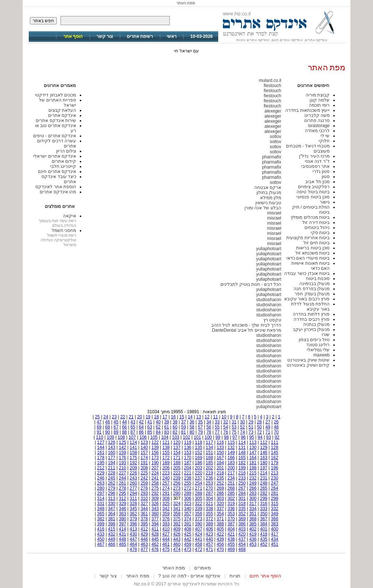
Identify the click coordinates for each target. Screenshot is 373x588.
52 (242, 427)
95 (252, 437)
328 (133, 504)
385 (253, 524)
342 (166, 509)
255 (188, 483)
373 (199, 519)
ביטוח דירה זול (316, 222)
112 (264, 442)
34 (209, 422)
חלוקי (324, 141)
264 (275, 488)
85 (150, 432)
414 (122, 529)
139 (155, 447)
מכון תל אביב (317, 182)
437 (242, 539)
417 (275, 534)
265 (264, 488)
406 (209, 529)
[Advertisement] (186, 561)
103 (176, 437)
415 (111, 529)
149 (231, 453)
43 (133, 422)
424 (199, 534)
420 (242, 534)
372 (209, 519)
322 (199, 504)
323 (188, 504)
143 (111, 447)
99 (218, 437)
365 (101, 514)
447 (133, 539)
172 (166, 458)
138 (166, 447)
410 (166, 529)
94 (260, 437)
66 (124, 427)
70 (276, 432)
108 (121, 437)
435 (264, 539)
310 (144, 498)
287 (209, 493)
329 (122, 504)
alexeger (273, 111)
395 (144, 524)
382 (101, 519)
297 (101, 493)
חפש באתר (43, 21)
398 (111, 524)
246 (101, 478)
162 (275, 458)
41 (150, 422)
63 (150, 427)
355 (209, 514)
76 (226, 432)
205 (177, 468)
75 (234, 432)
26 (276, 422)
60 (175, 427)
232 (253, 478)
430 (133, 534)
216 (242, 473)
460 (177, 544)
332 (275, 509)
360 (155, 514)
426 (177, 534)
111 (275, 442)
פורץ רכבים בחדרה (312, 319)
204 (188, 468)
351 (253, 514)
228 (111, 473)
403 (242, 529)
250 (242, 483)
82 (175, 432)
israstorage (319, 126)
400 (275, 529)
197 (264, 468)
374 (188, 519)
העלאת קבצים (62, 110)
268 (231, 488)
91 (99, 432)
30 (242, 422)
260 (133, 483)
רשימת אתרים (140, 36)
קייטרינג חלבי (63, 166)
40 (158, 422)
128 (275, 447)
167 (220, 458)
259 (144, 483)
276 (144, 488)
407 (199, 529)
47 (99, 422)
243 (133, 478)
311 (133, 498)
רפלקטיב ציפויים (314, 187)
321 (209, 504)
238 (188, 478)
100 (208, 437)
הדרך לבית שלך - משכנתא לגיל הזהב (246, 325)
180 (264, 463)
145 (275, 453)
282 (264, 493)
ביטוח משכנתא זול (313, 253)
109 (110, 437)
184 (220, 463)
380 (122, 519)
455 (231, 544)
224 (155, 473)
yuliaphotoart (269, 249)
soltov (276, 137)
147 (253, 453)
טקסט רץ (272, 320)
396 (133, 524)
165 (242, 458)
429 (144, 534)
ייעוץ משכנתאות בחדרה (307, 110)
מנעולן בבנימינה (315, 284)
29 (251, 422)
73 (251, 432)
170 (188, 458)
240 (166, 478)
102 (186, 437)
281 (275, 493)
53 (234, 427)
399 (101, 524)
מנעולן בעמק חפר (312, 294)
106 (143, 437)
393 (166, 524)
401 (264, 529)
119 (188, 442)
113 (253, 442)
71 (268, 432)
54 (226, 427)
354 (220, 514)
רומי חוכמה (319, 105)
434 (275, 539)
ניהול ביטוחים (317, 228)
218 (220, 473)
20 (139, 417)
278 (122, 488)
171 (177, 458)
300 (253, 498)
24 (106, 417)
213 (275, 473)
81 (183, 432)
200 (231, 468)
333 (264, 509)
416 (101, 529)
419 (253, 534)
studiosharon (269, 300)
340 (188, 509)
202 (209, 468)
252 (220, 483)
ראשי (172, 36)
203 (199, 468)
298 (275, 498)
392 (177, 524)
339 (199, 509)
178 (101, 458)
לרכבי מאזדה (317, 131)
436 (253, 539)
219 (209, 473)
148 (242, 453)
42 (141, 422)
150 (220, 453)
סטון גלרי (321, 171)
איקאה (70, 216)
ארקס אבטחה (268, 188)
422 (220, 534)
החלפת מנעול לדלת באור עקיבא (310, 307)
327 (144, 504)
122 (155, 442)
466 (111, 544)
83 (167, 432)
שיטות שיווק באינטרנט (309, 360)
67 (116, 427)
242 (144, 478)
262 (111, 483)
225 (144, 473)
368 (253, 519)
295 (122, 493)
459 (188, 544)
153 (188, 453)
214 (264, 473)
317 (253, 504)
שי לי (325, 136)
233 (242, 478)
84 (158, 432)
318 (242, 504)
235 (220, 478)
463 (144, 544)
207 (155, 468)
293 (144, 493)
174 (144, 458)
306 (188, 498)
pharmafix (272, 157)
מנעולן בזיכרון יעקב (311, 329)
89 (116, 432)
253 (209, 483)
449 (111, 539)
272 (188, 488)
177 (111, 458)
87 (133, 432)
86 (141, 432)
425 (188, 534)
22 (123, 417)
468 (242, 549)
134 (209, 447)
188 (177, 463)
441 (199, 539)
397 (122, 524)
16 (173, 417)
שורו (326, 335)
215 (253, 473)
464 (133, 544)
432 (111, 534)
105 (154, 437)
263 (101, 483)
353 (231, 514)
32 (226, 422)
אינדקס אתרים (62, 115)
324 (177, 504)
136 (188, 447)
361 (144, 514)
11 (215, 417)
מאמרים (203, 568)
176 (122, 458)
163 (264, 458)
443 (177, 539)
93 (268, 437)
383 (275, 524)
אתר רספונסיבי (315, 166)
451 (275, 544)
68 (108, 427)
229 (101, 473)
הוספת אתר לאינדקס (56, 187)
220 (199, 473)
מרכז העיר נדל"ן (314, 156)
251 (231, 483)
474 (177, 549)
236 (209, 478)
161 (101, 453)
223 (166, 473)
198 (253, 468)
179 (275, 463)
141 (133, 447)
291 (166, 493)
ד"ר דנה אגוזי (317, 161)
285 (231, 493)
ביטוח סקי (320, 233)
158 (133, 453)
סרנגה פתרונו (317, 121)
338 (209, 509)
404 (231, 529)
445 (155, 539)
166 (231, 458)
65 (133, 427)
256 (177, 483)
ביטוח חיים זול (317, 243)
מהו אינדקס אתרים (58, 192)
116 (220, 442)
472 (199, 549)
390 (199, 524)
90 (108, 432)
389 (209, 524)
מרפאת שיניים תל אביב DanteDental (247, 330)
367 (264, 519)
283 (253, 493)
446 (144, 539)
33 (217, 422)
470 (220, 549)
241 (155, 478)
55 (217, 427)
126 (111, 442)
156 (155, 453)
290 (177, 493)
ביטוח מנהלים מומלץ (310, 217)
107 (132, 437)
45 (116, 422)
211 (111, 468)
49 (268, 427)
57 (200, 427)
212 (101, 468)
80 (192, 432)
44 (124, 422)
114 (242, 442)
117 (209, 442)
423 (209, 534)
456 (220, 544)
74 (242, 432)
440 (209, 539)
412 (144, 529)
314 (101, 498)
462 (155, 544)
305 (199, 498)
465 (122, 544)
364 (111, 514)
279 (111, 488)
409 (177, 529)
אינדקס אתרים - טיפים (55, 136)
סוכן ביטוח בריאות (313, 248)
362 (133, 514)
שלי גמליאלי (318, 350)
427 (166, 534)
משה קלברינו (317, 115)
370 (231, 519)
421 (231, 534)
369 (242, 519)
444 (166, 539)
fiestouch (272, 86)
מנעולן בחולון (269, 193)
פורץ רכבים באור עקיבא (307, 299)
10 (224, 417)
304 (209, 498)
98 (226, 437)
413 (133, 529)
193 (122, 463)
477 (144, 549)
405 (220, 529)
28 (259, 422)
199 (242, 468)
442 (188, 539)
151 (209, 453)
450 (101, 539)
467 (101, 544)
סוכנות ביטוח (318, 279)
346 (122, 509)
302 (231, 498)
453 (253, 544)
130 (253, 447)
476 (155, 549)
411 (155, 529)
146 (264, 453)
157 (144, 453)
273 (177, 488)
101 (197, 437)
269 (220, 488)
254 (199, 483)
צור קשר (105, 36)
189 (166, 463)
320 (220, 504)
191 (144, 463)
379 (133, 519)
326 (155, 504)
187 (188, 463)
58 (192, 427)
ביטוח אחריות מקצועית (308, 238)
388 (220, 524)
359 (166, 514)
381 (111, 519)
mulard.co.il (270, 80)
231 (264, 478)
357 (188, 514)
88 (124, 432)
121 (166, 442)
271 (199, 488)
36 (192, 422)
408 (188, 529)
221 (188, 473)
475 (166, 549)
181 (253, 463)
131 (242, 447)
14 (190, 417)
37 (183, 422)
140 (144, 447)
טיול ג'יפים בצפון (314, 340)
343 (155, 509)
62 (158, 427)
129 (264, 447)
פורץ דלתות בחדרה (311, 314)
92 (277, 437)
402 (253, 529)
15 (182, 417)
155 (166, 453)
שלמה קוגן (320, 100)
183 (231, 463)
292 (155, 493)
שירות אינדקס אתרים (56, 121)
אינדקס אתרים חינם (57, 171)
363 (122, 514)
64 (141, 427)
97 (235, 437)
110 (99, 437)
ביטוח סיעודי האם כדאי (308, 258)
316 (264, 504)
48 (276, 427)
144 (101, 447)
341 (177, 509)
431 (122, 534)
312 (122, 498)
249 (253, 483)
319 (231, 504)
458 (199, 544)
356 (199, 514)
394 (155, 524)
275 (155, 488)
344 (144, 509)
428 (155, 534)
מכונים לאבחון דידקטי (56, 95)
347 (111, 509)
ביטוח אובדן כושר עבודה (307, 273)
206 (166, 468)
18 (156, 417)
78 (209, 432)
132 (231, 447)
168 (209, 458)
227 (122, 473)
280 (101, 488)
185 (209, 463)
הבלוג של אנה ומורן (263, 208)
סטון (326, 177)
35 (200, 422)
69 (99, 427)
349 (275, 514)
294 (133, 493)
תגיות (235, 576)
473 (188, 549)
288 (199, 493)
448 (122, 539)
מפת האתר (174, 568)
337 (220, 509)
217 (231, 473)
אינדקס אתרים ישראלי (55, 156)
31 (234, 422)
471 (209, 549)
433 (101, 534)
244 (122, 478)
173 (155, 458)
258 (155, 483)
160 (111, 453)
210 (122, 468)
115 (231, 442)
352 (242, 514)
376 (166, 519)
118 (199, 442)
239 (177, 478)
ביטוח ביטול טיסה (313, 192)
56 (209, 427)
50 (259, 427)
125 (122, 442)
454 (242, 544)
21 (131, 417)
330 (111, 504)
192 (133, 463)
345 (133, 509)
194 (111, 463)
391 (188, 524)
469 (231, 549)
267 (242, 488)
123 (144, 442)
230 (275, 478)
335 (242, 509)
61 (167, 427)
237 (199, 478)
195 (101, 463)
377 (155, 519)
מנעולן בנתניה (316, 324)
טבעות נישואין (268, 203)
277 (133, 488)
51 (251, 427)
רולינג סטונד (318, 345)
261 (122, 483)
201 (220, 468)
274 (166, 488)
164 (253, 458)
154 (177, 453)
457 (209, 544)
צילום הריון (66, 151)
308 (166, 498)
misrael (274, 213)
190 (155, 463)
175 (133, 458)
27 (268, 422)
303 (220, 498)
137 (177, 447)
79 (200, 432)
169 (199, 458)
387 (231, 524)
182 (242, 463)
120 (177, 442)
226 (133, 473)
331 (101, 504)
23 (114, 417)
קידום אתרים (64, 161)
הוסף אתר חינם (265, 576)
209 (133, 468)
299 (264, 498)
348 (101, 509)
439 (220, 539)
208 (144, 468)
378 (144, 519)
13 (199, 417)
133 (220, 447)
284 (242, 493)
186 (199, 463)
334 (253, 509)
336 (231, 509)
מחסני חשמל (64, 230)
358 (177, 514)
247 (275, 483)
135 (199, 447)
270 (209, 488)
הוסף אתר (73, 36)
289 (188, 493)
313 (111, 498)
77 (217, 432)
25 (97, 417)
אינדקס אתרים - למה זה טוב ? (189, 576)
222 (177, 473)
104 (165, 437)
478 (133, 549)
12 (207, 417)
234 (231, 478)
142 (122, 447)
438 (231, 539)
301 (242, 498)
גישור (325, 202)
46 (108, 422)
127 (101, 442)
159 (122, 453)
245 (111, 478)
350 (264, 514)
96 (243, 437)
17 (165, 417)
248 (264, 483)
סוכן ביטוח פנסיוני (313, 197)
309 (155, 498)
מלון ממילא (271, 198)
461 (166, 544)
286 (220, 493)
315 (275, 504)
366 (275, 519)
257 (166, 483)
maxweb (321, 355)
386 (242, 524)
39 (167, 422)
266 (253, 488)
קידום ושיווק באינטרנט (308, 365)
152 (199, 453)
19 (148, 417)
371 (220, 519)
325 (166, 504)
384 (264, 524)
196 (275, 468)
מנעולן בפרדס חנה (312, 289)
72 (259, 432)
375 (177, 519)
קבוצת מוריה (318, 95)
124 (133, 442)
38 (175, 422)
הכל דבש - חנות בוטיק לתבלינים (251, 284)
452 (264, 544)
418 (264, 534)
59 (183, 427)
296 (111, 493)
